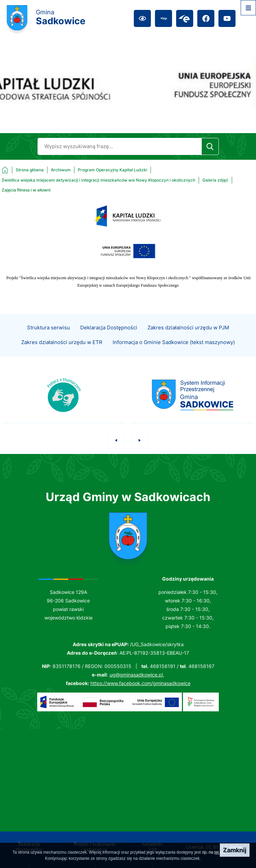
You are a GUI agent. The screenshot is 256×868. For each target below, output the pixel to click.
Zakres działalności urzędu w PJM (188, 337)
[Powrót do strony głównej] (23, 170)
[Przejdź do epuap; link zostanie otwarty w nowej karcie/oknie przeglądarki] (185, 18)
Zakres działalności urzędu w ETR (62, 352)
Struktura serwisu (48, 337)
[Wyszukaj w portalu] (119, 146)
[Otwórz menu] (248, 8)
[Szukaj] (210, 146)
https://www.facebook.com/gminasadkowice (140, 683)
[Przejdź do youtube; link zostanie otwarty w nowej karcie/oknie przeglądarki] (227, 18)
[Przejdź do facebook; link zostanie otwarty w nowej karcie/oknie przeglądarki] (206, 18)
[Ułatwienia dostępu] (142, 18)
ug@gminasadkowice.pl (136, 675)
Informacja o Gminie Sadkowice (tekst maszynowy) (174, 352)
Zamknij (235, 850)
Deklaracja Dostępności (109, 337)
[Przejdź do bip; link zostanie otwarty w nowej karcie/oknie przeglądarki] (163, 18)
